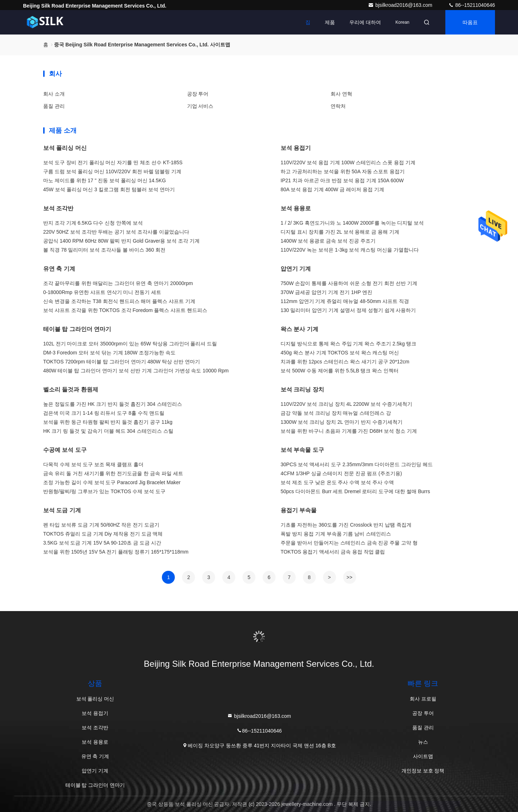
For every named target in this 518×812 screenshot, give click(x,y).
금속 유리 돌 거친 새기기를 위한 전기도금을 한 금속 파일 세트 (113, 473)
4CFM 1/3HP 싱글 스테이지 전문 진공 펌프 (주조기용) (341, 473)
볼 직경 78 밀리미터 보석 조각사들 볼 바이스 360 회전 (104, 250)
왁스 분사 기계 (299, 329)
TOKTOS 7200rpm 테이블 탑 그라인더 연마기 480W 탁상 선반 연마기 (122, 362)
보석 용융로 (296, 208)
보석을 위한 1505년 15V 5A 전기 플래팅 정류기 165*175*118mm (116, 552)
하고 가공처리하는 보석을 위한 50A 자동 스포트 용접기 (343, 171)
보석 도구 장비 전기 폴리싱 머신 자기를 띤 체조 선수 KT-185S (113, 162)
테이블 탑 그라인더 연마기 (77, 329)
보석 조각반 (58, 208)
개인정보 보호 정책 (423, 771)
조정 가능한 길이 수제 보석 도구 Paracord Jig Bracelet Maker (112, 482)
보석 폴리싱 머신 (65, 148)
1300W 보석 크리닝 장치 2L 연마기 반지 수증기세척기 (342, 422)
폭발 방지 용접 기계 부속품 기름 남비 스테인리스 (336, 534)
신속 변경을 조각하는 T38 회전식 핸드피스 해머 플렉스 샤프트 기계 (119, 301)
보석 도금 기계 (62, 510)
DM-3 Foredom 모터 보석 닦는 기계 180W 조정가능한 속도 (109, 353)
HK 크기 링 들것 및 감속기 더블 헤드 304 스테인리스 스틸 (108, 431)
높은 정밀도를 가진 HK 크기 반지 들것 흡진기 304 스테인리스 (113, 404)
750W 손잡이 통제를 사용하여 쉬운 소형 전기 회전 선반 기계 (349, 283)
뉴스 (423, 742)
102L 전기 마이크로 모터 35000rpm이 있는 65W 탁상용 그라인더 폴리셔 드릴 (130, 344)
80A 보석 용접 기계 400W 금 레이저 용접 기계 (332, 189)
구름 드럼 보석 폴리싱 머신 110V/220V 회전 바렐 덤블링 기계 (112, 171)
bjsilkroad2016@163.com (401, 5)
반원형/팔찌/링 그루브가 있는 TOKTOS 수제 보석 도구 (104, 491)
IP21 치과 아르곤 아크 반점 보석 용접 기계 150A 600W (342, 180)
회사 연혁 (341, 94)
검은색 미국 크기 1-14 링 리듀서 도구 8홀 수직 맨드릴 (104, 413)
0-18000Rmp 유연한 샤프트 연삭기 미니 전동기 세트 (102, 292)
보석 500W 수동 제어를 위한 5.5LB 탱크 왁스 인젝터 (340, 371)
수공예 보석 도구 (65, 450)
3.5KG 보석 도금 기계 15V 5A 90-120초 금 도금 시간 (102, 543)
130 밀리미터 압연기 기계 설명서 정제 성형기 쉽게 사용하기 (348, 310)
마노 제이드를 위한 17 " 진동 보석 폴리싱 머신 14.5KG (104, 180)
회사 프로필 (423, 699)
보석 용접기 (296, 148)
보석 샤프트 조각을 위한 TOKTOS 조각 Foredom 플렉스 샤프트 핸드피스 (125, 310)
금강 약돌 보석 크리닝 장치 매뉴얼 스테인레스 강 (336, 413)
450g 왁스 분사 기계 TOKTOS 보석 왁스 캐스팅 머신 (340, 353)
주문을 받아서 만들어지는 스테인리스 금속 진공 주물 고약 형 (349, 543)
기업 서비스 (200, 106)
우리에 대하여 (365, 22)
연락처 (338, 106)
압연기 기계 (296, 269)
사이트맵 (423, 756)
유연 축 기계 (59, 269)
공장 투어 (198, 94)
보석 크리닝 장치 (302, 389)
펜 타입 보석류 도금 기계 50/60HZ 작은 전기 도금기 (101, 525)
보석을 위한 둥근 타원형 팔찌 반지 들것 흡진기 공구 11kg (108, 422)
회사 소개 (54, 94)
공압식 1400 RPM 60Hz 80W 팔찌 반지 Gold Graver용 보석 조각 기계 (121, 241)
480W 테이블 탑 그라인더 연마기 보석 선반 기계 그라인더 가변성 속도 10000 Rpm (136, 371)
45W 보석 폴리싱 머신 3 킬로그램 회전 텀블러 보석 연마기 (109, 189)
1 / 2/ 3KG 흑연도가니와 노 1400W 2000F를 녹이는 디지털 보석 (352, 223)
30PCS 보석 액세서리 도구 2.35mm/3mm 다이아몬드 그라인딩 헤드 (357, 464)
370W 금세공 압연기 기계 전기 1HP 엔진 (326, 292)
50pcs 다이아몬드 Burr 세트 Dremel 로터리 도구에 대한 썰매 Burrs (355, 491)
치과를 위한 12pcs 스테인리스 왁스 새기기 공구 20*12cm (345, 362)
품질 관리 (54, 106)
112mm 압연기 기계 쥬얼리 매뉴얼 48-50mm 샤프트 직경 (345, 301)
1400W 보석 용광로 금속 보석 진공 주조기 (328, 241)
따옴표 (470, 22)
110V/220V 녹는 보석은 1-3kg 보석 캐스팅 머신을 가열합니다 (350, 250)
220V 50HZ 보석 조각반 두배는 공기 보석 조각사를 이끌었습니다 (116, 232)
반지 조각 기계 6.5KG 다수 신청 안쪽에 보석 (93, 223)
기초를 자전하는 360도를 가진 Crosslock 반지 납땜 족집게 (346, 525)
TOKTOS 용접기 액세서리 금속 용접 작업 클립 (333, 552)
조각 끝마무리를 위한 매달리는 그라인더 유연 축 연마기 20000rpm (118, 283)
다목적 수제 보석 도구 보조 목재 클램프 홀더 (93, 464)
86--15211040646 (472, 5)
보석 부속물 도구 (302, 450)
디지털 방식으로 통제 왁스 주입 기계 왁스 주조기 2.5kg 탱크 (348, 344)
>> (349, 577)
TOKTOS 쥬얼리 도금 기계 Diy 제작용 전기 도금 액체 (103, 534)
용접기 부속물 (299, 510)
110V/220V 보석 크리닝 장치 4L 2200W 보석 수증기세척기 (346, 404)
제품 (330, 22)
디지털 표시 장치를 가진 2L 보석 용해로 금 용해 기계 (340, 232)
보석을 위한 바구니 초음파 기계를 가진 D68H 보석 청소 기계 (349, 431)
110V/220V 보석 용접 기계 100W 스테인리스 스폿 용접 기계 (348, 162)
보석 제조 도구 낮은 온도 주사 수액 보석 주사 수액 (337, 482)
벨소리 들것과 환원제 (71, 389)
